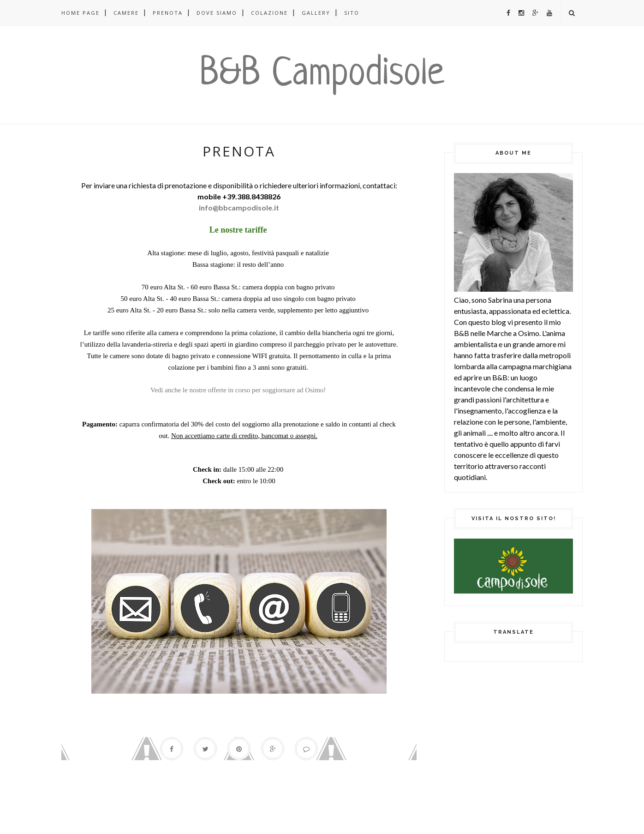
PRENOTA (168, 13)
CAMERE (126, 13)
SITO (352, 13)
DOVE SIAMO (217, 13)
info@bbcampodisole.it (239, 207)
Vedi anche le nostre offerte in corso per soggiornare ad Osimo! (239, 390)
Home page (80, 13)
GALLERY (316, 13)
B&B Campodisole (322, 75)
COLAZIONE (269, 13)
